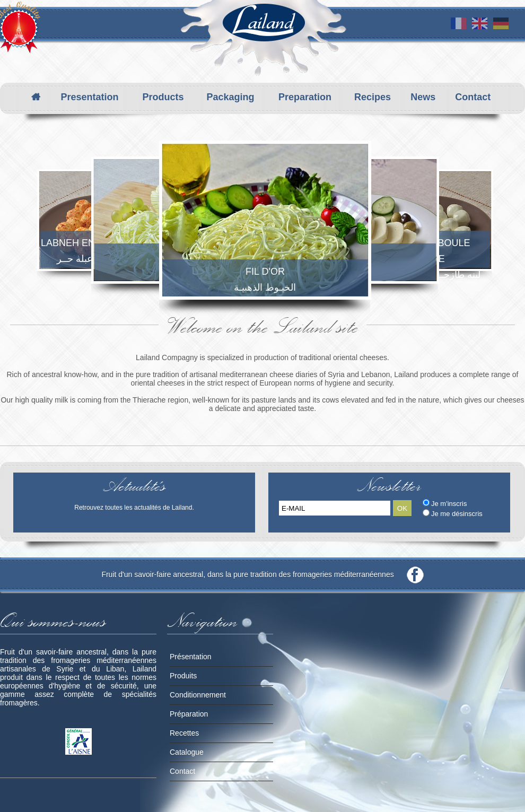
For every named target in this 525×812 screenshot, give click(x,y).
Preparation (305, 97)
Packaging (230, 97)
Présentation (191, 657)
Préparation (189, 714)
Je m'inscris (449, 504)
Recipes (373, 97)
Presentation (89, 97)
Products (163, 97)
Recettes (184, 733)
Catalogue (187, 752)
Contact (473, 97)
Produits (183, 676)
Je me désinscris (457, 514)
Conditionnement (198, 695)
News (423, 97)
